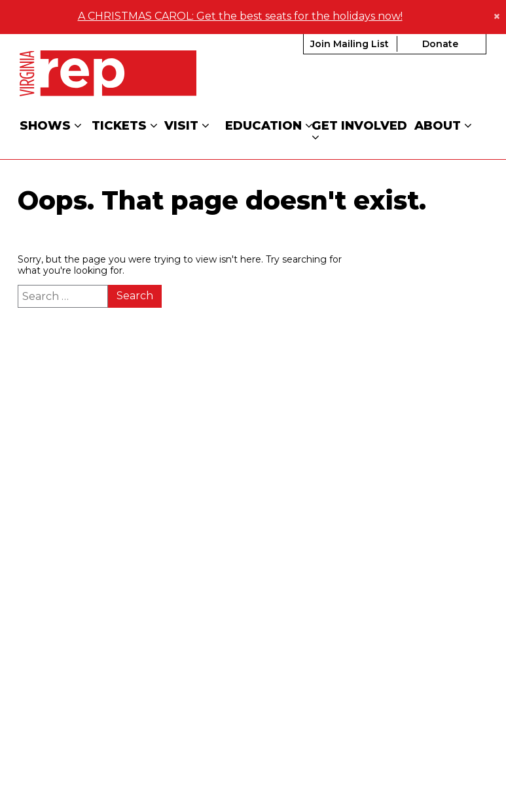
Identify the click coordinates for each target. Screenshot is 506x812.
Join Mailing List (350, 43)
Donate (440, 43)
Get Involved (361, 130)
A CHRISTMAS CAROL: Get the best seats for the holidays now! (240, 15)
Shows (51, 124)
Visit (187, 124)
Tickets (125, 124)
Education (269, 124)
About (443, 124)
